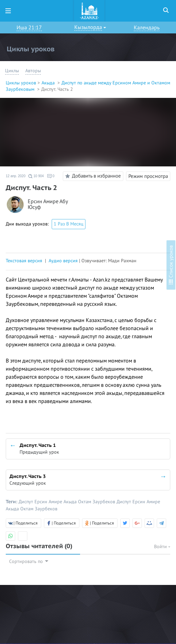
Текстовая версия (24, 261)
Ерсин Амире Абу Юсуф (48, 205)
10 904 (36, 176)
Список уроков (171, 265)
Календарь (147, 28)
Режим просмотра (148, 176)
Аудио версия (63, 261)
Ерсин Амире (49, 502)
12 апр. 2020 (16, 176)
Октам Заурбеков (97, 502)
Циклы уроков (21, 83)
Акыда (49, 83)
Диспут (27, 502)
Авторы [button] (33, 71)
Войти (162, 547)
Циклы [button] (12, 71)
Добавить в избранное (92, 176)
